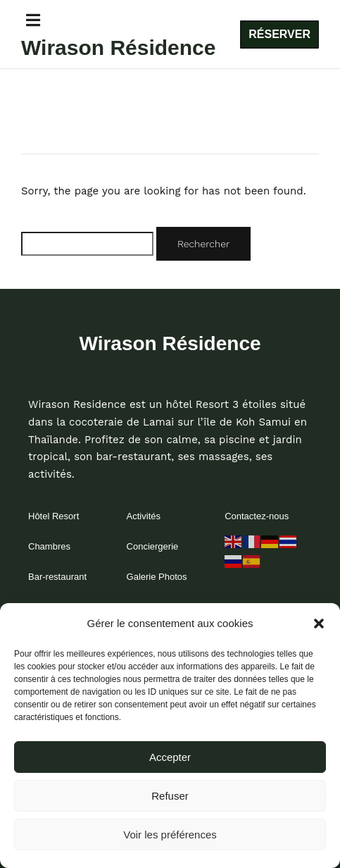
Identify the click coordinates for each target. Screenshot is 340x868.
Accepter (170, 757)
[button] (319, 624)
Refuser (170, 796)
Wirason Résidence (119, 48)
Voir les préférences (170, 835)
